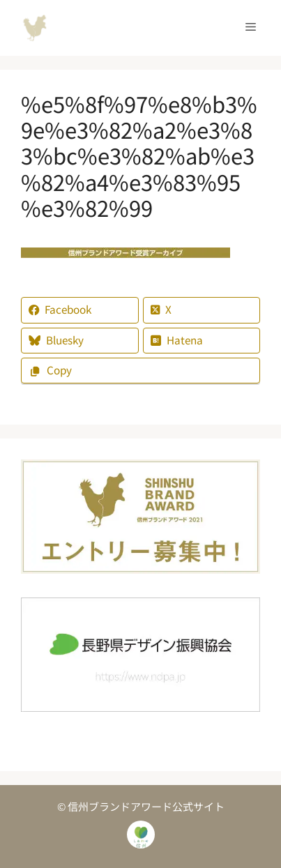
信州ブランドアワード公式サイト (35, 28)
